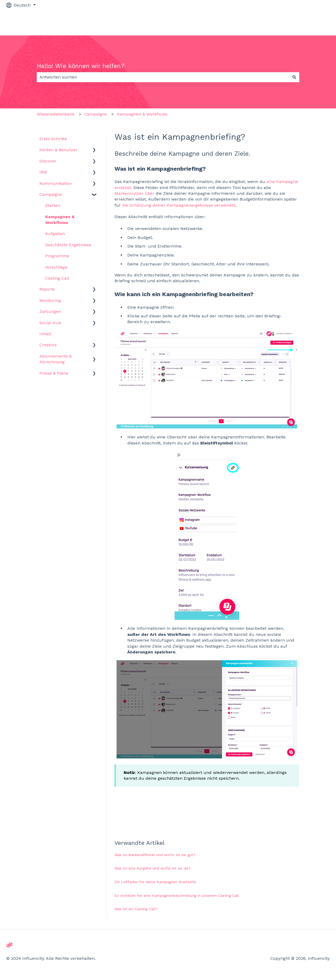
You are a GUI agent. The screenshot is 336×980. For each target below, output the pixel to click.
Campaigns (96, 114)
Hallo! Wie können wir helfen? (81, 66)
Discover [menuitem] (48, 161)
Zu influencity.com (305, 23)
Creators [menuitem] (48, 345)
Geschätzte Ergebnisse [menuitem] (68, 245)
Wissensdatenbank (56, 114)
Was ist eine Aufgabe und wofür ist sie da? (153, 868)
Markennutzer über (134, 193)
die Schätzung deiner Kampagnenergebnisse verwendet (179, 205)
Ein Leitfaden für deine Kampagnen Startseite (155, 882)
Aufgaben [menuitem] (55, 234)
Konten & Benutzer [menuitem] (58, 150)
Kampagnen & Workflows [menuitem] (60, 220)
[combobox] (163, 77)
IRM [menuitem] (43, 172)
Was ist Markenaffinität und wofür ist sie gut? (155, 855)
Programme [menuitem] (57, 256)
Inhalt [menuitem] (45, 334)
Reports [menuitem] (47, 289)
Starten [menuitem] (53, 205)
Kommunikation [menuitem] (56, 183)
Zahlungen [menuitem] (50, 311)
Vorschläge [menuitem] (56, 267)
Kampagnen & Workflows (142, 114)
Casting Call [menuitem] (57, 278)
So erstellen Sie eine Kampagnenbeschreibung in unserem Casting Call (177, 895)
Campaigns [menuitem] (51, 194)
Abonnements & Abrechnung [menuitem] (56, 359)
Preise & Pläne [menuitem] (54, 373)
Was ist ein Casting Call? (136, 909)
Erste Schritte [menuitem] (53, 139)
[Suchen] (294, 77)
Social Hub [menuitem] (50, 323)
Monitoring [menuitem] (50, 300)
